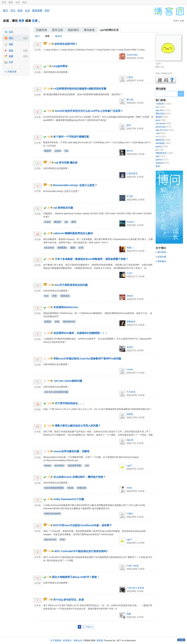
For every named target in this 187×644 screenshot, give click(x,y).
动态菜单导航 (75, 466)
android (162, 163)
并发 (57, 322)
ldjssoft (130, 440)
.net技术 (163, 104)
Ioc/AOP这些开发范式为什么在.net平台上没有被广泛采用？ (89, 111)
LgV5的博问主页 (109, 30)
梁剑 (129, 125)
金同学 (130, 347)
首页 (4, 2)
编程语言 (163, 140)
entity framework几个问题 (69, 499)
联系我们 (67, 641)
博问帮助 (162, 252)
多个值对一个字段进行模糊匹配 (71, 137)
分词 (81, 248)
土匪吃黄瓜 (132, 174)
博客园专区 (164, 153)
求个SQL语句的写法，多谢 (69, 600)
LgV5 (129, 466)
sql (66, 222)
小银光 (130, 77)
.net (87, 466)
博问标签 (89, 30)
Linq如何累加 (60, 66)
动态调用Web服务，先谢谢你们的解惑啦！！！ (80, 333)
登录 (21, 21)
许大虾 (130, 196)
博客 (11, 44)
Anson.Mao (132, 55)
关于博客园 (56, 641)
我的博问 (73, 30)
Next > (90, 627)
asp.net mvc (50, 540)
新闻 (11, 2)
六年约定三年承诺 (135, 588)
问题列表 (42, 30)
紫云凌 (130, 100)
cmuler (130, 369)
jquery (162, 146)
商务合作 (78, 641)
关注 (13, 10)
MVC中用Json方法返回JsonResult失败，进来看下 (82, 525)
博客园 (100, 641)
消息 (47, 10)
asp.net (163, 110)
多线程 (48, 322)
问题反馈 (12, 72)
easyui (48, 466)
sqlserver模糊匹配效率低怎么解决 (73, 233)
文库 (11, 62)
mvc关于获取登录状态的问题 (71, 285)
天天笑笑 (131, 392)
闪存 (11, 32)
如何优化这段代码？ (66, 44)
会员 (18, 2)
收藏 (11, 56)
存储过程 (82, 488)
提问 (25, 38)
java (161, 120)
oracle (58, 151)
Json (62, 540)
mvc (46, 296)
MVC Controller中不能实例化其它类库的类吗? (81, 551)
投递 (25, 50)
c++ (161, 137)
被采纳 (58, 36)
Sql (66, 151)
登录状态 (65, 296)
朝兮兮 (130, 151)
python (162, 160)
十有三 (130, 273)
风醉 (129, 614)
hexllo (129, 488)
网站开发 (163, 114)
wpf (160, 156)
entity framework (52, 514)
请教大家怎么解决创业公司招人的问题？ (78, 426)
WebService (69, 322)
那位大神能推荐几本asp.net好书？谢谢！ (76, 577)
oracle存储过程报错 (54, 488)
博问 (11, 38)
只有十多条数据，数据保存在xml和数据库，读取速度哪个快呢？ (91, 259)
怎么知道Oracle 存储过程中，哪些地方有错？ (79, 477)
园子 (6, 10)
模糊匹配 (62, 248)
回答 (47, 36)
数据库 (48, 151)
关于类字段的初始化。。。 (70, 403)
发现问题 (162, 257)
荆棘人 (130, 248)
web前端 (163, 143)
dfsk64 (130, 296)
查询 (74, 222)
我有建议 (162, 261)
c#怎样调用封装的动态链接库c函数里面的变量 (80, 89)
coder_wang (132, 566)
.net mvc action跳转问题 (68, 381)
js (160, 150)
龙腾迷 (130, 414)
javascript (163, 127)
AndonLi (131, 222)
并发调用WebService (66, 307)
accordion (59, 466)
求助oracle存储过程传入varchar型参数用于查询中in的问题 (87, 359)
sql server (49, 248)
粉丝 (20, 10)
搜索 (73, 248)
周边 (24, 2)
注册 (35, 21)
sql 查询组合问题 (63, 208)
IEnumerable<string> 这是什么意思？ (75, 185)
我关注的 (58, 30)
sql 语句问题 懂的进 (66, 163)
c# (161, 107)
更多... (159, 166)
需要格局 (131, 322)
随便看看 (37, 10)
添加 (25, 56)
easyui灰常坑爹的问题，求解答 (71, 451)
